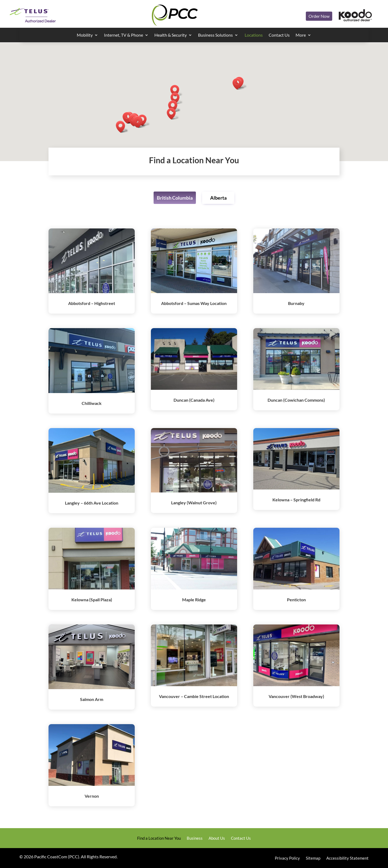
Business (195, 838)
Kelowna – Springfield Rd (296, 500)
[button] (140, 122)
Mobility (85, 35)
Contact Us (279, 35)
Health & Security (171, 35)
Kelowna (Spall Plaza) (92, 600)
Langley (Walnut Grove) (194, 503)
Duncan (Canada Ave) (194, 400)
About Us (217, 838)
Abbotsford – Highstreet (92, 303)
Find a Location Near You (159, 838)
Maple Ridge (194, 600)
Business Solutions (215, 35)
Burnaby (296, 303)
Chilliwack (92, 403)
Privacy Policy (287, 858)
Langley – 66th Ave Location (92, 503)
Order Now (319, 16)
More (301, 35)
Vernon (92, 796)
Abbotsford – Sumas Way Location (194, 303)
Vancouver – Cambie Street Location (194, 696)
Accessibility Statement (347, 858)
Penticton (296, 600)
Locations (254, 35)
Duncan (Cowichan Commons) (296, 400)
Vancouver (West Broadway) (296, 696)
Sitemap (313, 858)
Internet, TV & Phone (124, 35)
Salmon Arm (92, 699)
